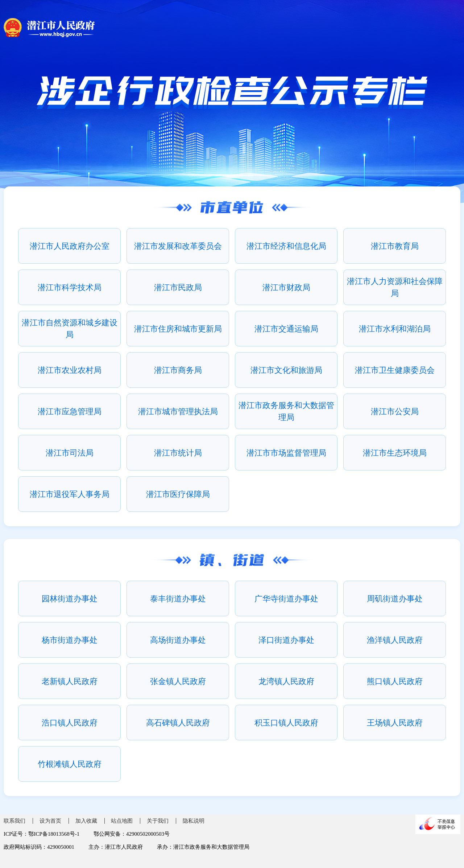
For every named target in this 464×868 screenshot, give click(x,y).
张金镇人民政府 (178, 681)
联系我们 (14, 821)
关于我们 (158, 821)
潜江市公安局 (395, 412)
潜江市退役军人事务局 (70, 494)
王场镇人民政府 (395, 723)
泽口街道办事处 (286, 640)
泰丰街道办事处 (178, 599)
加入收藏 (86, 821)
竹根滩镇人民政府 (70, 764)
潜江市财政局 (286, 287)
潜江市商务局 (178, 370)
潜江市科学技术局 (70, 287)
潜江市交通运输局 (286, 329)
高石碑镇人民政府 (178, 723)
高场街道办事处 (178, 640)
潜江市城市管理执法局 (178, 412)
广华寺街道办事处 (286, 599)
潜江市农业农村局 (70, 370)
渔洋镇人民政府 (395, 640)
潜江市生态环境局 (395, 453)
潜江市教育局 (395, 246)
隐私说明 (194, 821)
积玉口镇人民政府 (286, 723)
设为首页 (50, 821)
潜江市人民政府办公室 (70, 246)
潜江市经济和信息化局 (286, 246)
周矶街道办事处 (395, 599)
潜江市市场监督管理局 (286, 453)
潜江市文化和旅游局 (286, 370)
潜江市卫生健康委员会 (395, 370)
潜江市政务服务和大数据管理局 (286, 411)
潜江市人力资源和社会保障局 (395, 287)
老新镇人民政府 (70, 681)
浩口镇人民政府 (70, 723)
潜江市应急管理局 (70, 412)
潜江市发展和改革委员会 (178, 246)
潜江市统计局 (178, 453)
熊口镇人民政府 (395, 681)
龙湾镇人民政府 (286, 681)
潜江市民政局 (178, 287)
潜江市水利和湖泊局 (395, 329)
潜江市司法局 (70, 453)
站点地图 (122, 821)
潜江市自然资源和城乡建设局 (70, 329)
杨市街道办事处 (70, 640)
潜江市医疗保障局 (178, 494)
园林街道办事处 (70, 599)
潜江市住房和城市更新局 (178, 329)
